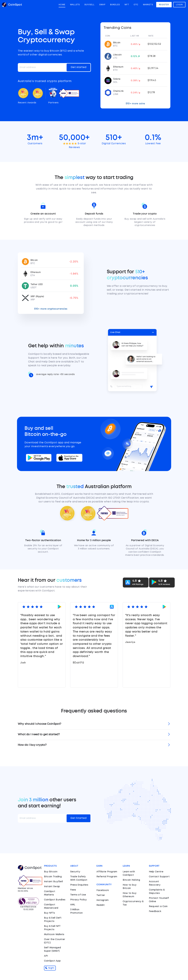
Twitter (101, 895)
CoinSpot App (52, 961)
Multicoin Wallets (54, 934)
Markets (148, 5)
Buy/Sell (90, 5)
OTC (136, 5)
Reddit (101, 905)
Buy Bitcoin (51, 872)
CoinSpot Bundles (55, 900)
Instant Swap (52, 887)
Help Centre (156, 872)
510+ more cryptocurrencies (51, 309)
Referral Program (107, 877)
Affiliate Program (107, 872)
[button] (94, 724)
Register (164, 5)
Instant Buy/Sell (53, 882)
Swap (102, 5)
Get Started (78, 818)
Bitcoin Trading (53, 877)
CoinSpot (30, 868)
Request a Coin (158, 906)
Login (179, 5)
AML (73, 905)
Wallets (75, 5)
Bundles (115, 5)
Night (50, 968)
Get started (79, 67)
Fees (73, 890)
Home (62, 5)
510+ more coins (135, 104)
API (46, 956)
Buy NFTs (49, 913)
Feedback (155, 911)
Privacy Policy (79, 900)
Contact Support (159, 877)
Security (75, 872)
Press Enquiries (79, 885)
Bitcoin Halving (131, 880)
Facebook (103, 890)
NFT (127, 5)
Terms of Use (78, 895)
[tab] (94, 724)
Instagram (103, 900)
